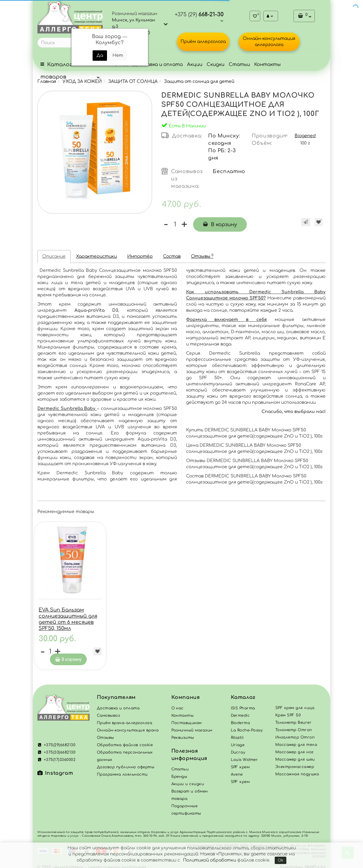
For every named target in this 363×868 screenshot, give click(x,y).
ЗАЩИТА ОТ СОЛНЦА (133, 81)
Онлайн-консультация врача (128, 726)
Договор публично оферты (126, 763)
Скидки (216, 65)
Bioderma (241, 719)
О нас (178, 704)
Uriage (238, 741)
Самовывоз (108, 711)
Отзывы (202, 256)
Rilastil (237, 733)
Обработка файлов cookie (125, 741)
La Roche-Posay (247, 726)
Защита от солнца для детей (199, 81)
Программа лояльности (122, 770)
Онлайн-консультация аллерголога (269, 42)
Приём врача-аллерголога (124, 719)
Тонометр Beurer (293, 718)
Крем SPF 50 (288, 711)
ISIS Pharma (243, 704)
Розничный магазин (192, 726)
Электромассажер (295, 762)
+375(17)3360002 (56, 755)
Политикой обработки (210, 860)
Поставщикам (187, 719)
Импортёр (140, 256)
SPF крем (240, 777)
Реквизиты (183, 733)
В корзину (220, 225)
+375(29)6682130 (56, 741)
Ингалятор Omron (295, 733)
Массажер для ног (294, 748)
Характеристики (96, 256)
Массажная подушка (297, 770)
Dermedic (240, 711)
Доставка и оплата (158, 65)
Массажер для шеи (295, 755)
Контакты (267, 65)
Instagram (55, 769)
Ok (281, 860)
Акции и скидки (188, 780)
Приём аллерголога (203, 42)
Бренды (179, 772)
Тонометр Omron (294, 726)
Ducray (238, 748)
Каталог (243, 693)
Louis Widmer (245, 755)
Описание (54, 256)
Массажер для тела (296, 740)
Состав (172, 256)
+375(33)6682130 (56, 748)
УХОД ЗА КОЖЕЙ (82, 81)
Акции (195, 65)
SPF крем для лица (295, 704)
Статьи (239, 65)
